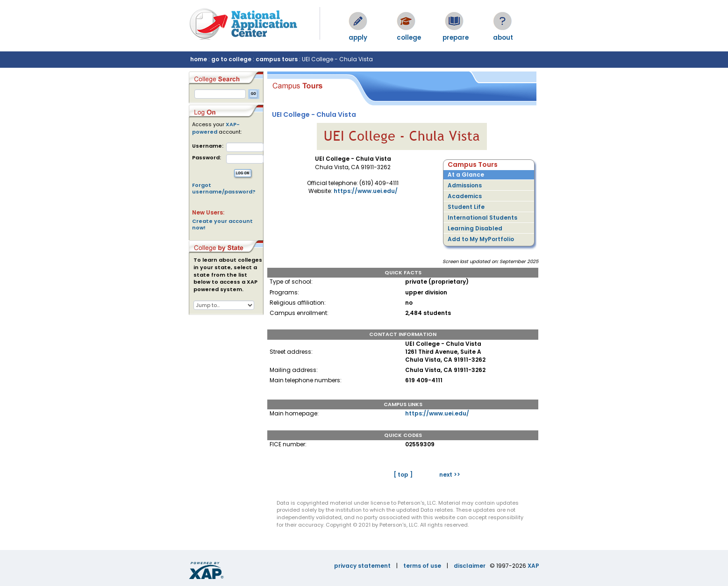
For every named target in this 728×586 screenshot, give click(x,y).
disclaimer (470, 566)
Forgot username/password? (224, 188)
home (199, 59)
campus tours (277, 59)
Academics (465, 196)
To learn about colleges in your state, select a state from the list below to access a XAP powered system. (228, 275)
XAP (533, 566)
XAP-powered (216, 128)
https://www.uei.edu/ (366, 191)
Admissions (465, 185)
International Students (482, 218)
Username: (208, 146)
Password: (207, 158)
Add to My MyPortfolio (481, 239)
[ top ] (403, 475)
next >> (450, 475)
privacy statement (362, 566)
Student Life (466, 207)
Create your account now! (222, 224)
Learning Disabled (475, 228)
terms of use (422, 566)
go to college (231, 59)
